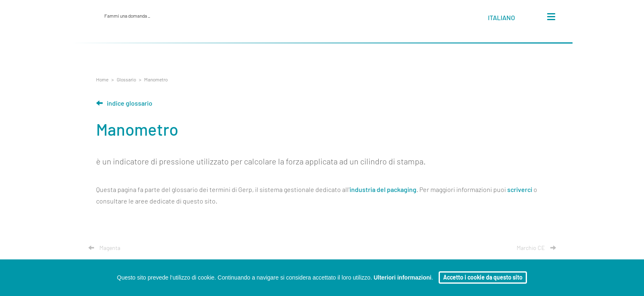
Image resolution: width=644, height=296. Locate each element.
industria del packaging (383, 190)
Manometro (156, 80)
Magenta (104, 248)
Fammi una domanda (127, 16)
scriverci (520, 190)
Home (102, 80)
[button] (509, 19)
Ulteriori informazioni (403, 277)
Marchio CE (536, 248)
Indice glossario (124, 104)
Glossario (126, 80)
